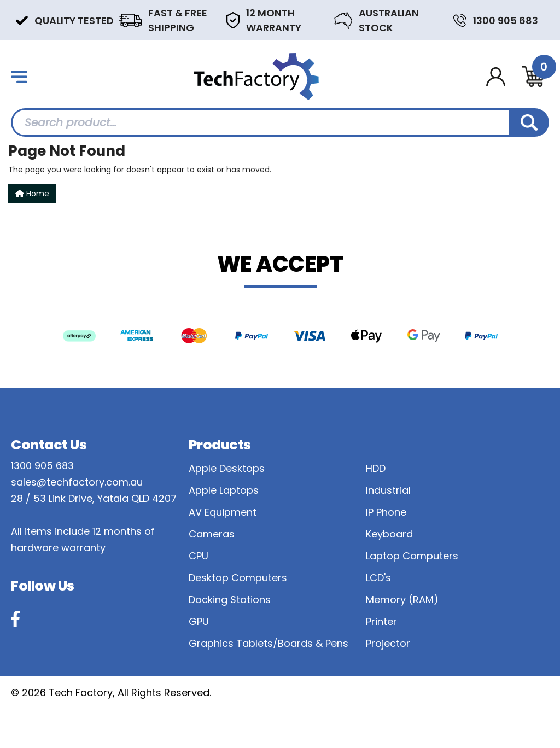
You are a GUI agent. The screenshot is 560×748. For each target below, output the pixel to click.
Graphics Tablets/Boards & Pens (269, 643)
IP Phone (386, 512)
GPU (199, 621)
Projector (388, 643)
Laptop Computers (412, 556)
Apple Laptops (224, 490)
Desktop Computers (238, 578)
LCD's (378, 578)
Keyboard (389, 534)
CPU (199, 556)
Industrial (388, 490)
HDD (376, 468)
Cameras (212, 534)
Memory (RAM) (402, 600)
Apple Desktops (227, 468)
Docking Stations (230, 600)
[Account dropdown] (496, 77)
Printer (381, 621)
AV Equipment (223, 512)
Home (32, 194)
